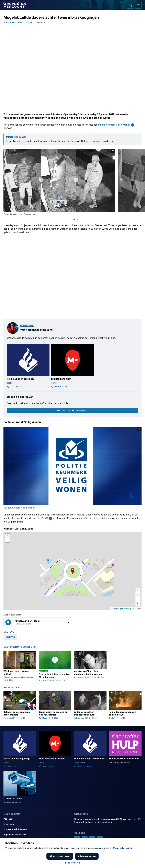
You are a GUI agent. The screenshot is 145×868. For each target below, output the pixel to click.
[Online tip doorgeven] (72, 411)
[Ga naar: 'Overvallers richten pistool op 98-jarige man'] (55, 666)
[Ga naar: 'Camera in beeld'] (20, 788)
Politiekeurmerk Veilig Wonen (114, 125)
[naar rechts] (138, 599)
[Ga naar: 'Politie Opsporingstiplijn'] (28, 366)
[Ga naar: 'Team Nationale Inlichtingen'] (90, 750)
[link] (37, 622)
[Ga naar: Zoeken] (130, 5)
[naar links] (138, 595)
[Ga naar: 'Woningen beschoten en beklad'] (20, 666)
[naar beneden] (138, 603)
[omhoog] (138, 590)
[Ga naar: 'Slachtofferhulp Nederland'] (125, 748)
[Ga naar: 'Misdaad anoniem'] (72, 366)
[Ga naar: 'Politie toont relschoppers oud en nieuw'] (125, 705)
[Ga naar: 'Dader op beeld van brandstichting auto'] (90, 705)
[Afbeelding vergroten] (113, 151)
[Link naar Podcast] (37, 819)
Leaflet (113, 609)
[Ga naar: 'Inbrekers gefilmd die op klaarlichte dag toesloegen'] (90, 666)
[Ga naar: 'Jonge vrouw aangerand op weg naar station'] (55, 705)
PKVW (45, 518)
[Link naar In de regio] (37, 824)
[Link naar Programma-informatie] (37, 829)
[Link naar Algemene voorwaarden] (37, 835)
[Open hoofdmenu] (138, 5)
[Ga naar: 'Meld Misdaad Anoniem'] (55, 750)
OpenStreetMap (125, 609)
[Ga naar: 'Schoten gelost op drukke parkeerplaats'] (20, 705)
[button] (72, 571)
